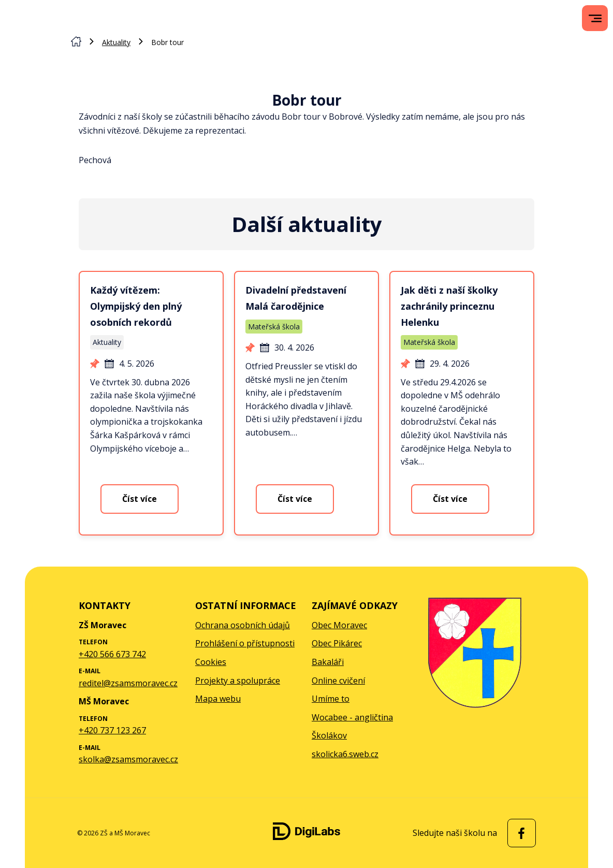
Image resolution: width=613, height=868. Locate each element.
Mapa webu (218, 699)
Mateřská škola (274, 327)
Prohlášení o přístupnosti (245, 643)
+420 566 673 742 (112, 654)
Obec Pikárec (337, 643)
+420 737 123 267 (112, 730)
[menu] (595, 18)
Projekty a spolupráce (238, 681)
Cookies (211, 662)
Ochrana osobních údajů (243, 625)
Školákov (329, 735)
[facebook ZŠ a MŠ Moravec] (519, 833)
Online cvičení (338, 681)
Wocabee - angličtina (352, 717)
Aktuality (116, 42)
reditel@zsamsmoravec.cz (128, 683)
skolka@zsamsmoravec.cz (128, 759)
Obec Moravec (339, 625)
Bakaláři (328, 662)
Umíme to (331, 699)
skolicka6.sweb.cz (345, 754)
